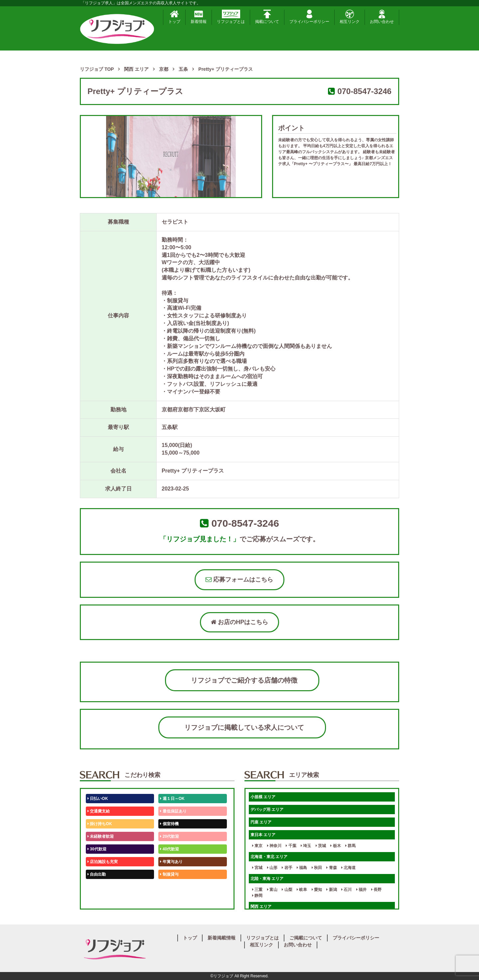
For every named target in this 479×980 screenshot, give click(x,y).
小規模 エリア (263, 797)
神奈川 (274, 846)
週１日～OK (172, 799)
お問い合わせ (382, 17)
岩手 (287, 868)
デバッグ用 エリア (267, 810)
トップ (174, 17)
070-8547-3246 (364, 91)
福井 (361, 890)
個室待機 (169, 824)
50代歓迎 (97, 887)
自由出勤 (97, 874)
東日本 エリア (263, 835)
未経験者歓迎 (101, 836)
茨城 (321, 846)
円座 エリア (261, 822)
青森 (331, 868)
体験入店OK (100, 900)
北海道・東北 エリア (269, 857)
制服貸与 (169, 874)
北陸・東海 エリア (267, 879)
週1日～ (168, 900)
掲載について (267, 17)
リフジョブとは (231, 17)
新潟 (331, 890)
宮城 (257, 868)
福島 (302, 868)
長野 (376, 890)
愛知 (317, 890)
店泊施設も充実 (103, 862)
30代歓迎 (97, 849)
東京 (257, 846)
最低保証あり (173, 811)
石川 (346, 890)
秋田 (317, 868)
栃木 (335, 846)
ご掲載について (306, 938)
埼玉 (306, 846)
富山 (272, 890)
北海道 (348, 868)
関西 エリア (261, 907)
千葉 (291, 846)
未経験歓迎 (171, 887)
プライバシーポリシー (309, 17)
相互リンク (350, 17)
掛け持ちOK (100, 824)
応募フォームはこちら (239, 580)
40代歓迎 (169, 849)
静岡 (257, 896)
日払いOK (98, 799)
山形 (272, 868)
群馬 (350, 846)
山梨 (287, 890)
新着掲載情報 (222, 938)
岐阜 (302, 890)
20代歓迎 (169, 836)
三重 (257, 890)
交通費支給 (99, 811)
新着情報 (199, 17)
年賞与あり (171, 862)
